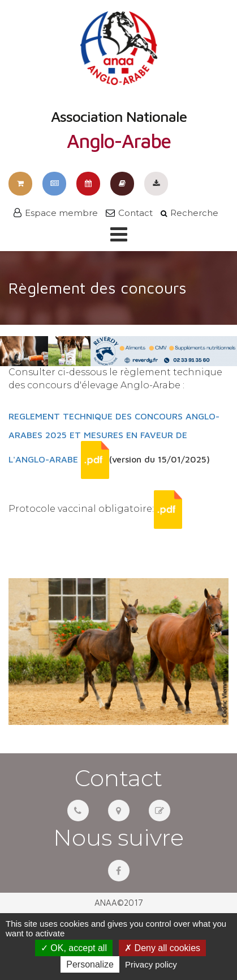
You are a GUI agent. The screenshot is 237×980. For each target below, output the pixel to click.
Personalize (90, 964)
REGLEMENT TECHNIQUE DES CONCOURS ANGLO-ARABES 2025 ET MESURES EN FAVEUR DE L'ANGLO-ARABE (114, 438)
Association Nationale (119, 81)
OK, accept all (74, 948)
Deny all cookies (162, 948)
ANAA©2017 (119, 903)
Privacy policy (151, 964)
